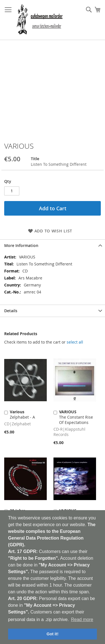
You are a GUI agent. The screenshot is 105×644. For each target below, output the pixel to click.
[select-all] (75, 342)
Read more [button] (82, 620)
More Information (21, 245)
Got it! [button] (52, 634)
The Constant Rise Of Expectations (76, 417)
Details (11, 311)
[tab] (53, 245)
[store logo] (40, 20)
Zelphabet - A (22, 414)
